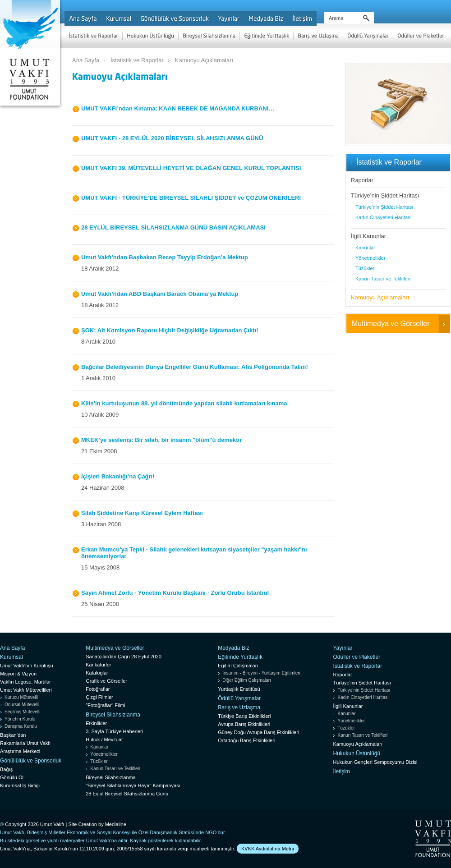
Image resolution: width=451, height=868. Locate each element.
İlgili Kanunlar (368, 236)
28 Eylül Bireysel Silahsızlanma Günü (127, 794)
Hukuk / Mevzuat (104, 739)
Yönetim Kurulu (20, 719)
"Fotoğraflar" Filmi (105, 705)
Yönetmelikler (370, 258)
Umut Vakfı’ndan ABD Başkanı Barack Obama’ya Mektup (160, 294)
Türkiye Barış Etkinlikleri (244, 716)
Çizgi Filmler (99, 697)
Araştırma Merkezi (20, 751)
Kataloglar (97, 673)
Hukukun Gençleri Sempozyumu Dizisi (375, 762)
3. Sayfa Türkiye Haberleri (114, 731)
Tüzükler (365, 268)
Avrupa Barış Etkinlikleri (244, 724)
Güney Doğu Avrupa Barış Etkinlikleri (258, 732)
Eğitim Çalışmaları (238, 666)
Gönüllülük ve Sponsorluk (31, 761)
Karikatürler (98, 665)
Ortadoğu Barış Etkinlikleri (246, 740)
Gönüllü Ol (12, 777)
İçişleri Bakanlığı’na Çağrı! (118, 476)
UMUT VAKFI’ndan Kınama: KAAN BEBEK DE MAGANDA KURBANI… (178, 108)
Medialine (116, 824)
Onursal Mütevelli (22, 705)
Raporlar (362, 180)
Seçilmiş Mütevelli (22, 712)
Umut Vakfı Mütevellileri (26, 690)
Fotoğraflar (98, 689)
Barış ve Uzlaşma (239, 707)
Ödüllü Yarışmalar (239, 698)
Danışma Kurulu (21, 726)
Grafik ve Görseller (106, 681)
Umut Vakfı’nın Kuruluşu (27, 666)
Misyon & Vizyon (18, 674)
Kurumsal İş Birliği (20, 785)
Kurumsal (12, 657)
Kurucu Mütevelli (21, 697)
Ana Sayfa (86, 60)
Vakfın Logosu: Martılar (25, 682)
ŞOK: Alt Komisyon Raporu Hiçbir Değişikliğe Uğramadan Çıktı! (170, 330)
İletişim (341, 772)
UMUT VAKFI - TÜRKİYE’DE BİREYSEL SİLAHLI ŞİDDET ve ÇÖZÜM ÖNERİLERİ (191, 198)
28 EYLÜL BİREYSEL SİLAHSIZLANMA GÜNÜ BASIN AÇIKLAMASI (173, 227)
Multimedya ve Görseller (391, 324)
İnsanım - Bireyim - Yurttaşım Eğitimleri (261, 673)
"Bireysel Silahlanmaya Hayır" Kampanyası (133, 785)
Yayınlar (343, 648)
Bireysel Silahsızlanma (113, 715)
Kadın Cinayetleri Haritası (384, 217)
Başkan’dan (13, 735)
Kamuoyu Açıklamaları (204, 60)
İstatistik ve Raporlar (137, 60)
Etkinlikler (96, 723)
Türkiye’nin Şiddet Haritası (385, 195)
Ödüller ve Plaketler (357, 657)
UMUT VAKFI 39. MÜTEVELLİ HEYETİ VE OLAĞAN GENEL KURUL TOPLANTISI (191, 168)
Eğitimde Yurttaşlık (240, 657)
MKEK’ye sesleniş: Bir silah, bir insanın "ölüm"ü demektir (161, 440)
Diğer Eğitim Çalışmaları (247, 680)
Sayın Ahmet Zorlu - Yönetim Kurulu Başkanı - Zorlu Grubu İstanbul (175, 593)
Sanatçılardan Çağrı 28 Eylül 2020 (124, 657)
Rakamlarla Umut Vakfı (25, 743)
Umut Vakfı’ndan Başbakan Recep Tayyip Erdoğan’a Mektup (165, 257)
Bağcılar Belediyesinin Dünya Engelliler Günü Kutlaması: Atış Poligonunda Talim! (195, 367)
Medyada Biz (233, 648)
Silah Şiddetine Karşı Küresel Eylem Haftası (142, 513)
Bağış (6, 769)
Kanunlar (365, 248)
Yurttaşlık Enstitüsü (239, 689)
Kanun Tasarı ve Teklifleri (383, 279)
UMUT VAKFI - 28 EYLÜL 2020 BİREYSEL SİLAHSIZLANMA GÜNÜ (172, 138)
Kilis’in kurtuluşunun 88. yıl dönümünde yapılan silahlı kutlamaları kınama (184, 403)
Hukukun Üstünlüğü (357, 753)
